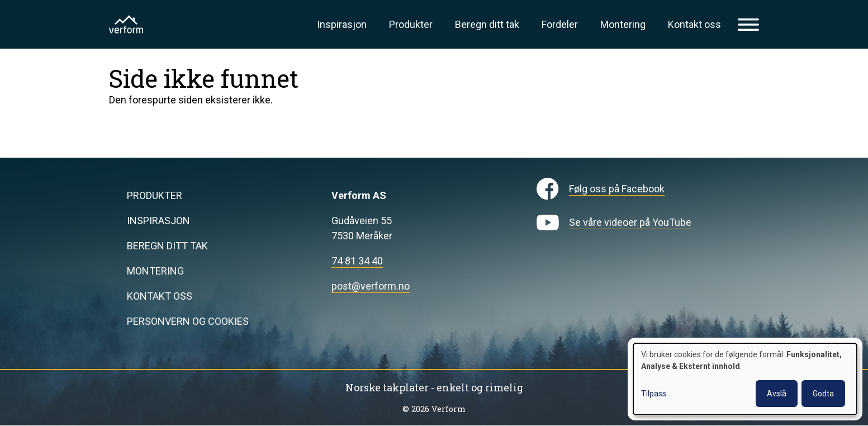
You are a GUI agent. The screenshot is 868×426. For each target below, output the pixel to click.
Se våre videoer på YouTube (630, 222)
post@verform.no (371, 286)
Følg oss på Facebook (617, 189)
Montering (623, 24)
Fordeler (560, 24)
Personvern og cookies (188, 321)
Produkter (411, 24)
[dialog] (745, 379)
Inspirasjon (342, 24)
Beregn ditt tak (487, 24)
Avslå (777, 394)
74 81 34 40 (357, 261)
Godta (823, 394)
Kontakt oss (694, 24)
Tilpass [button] (654, 394)
